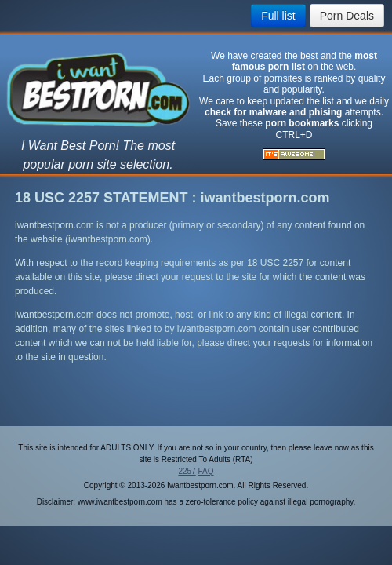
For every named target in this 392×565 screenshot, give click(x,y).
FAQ (206, 471)
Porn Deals (347, 16)
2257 (187, 471)
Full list (278, 16)
